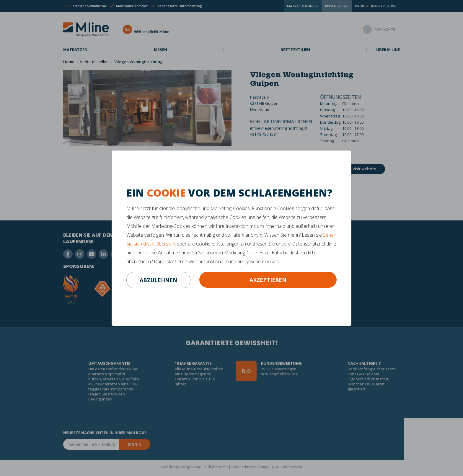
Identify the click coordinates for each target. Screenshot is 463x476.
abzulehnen (158, 280)
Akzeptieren (268, 280)
